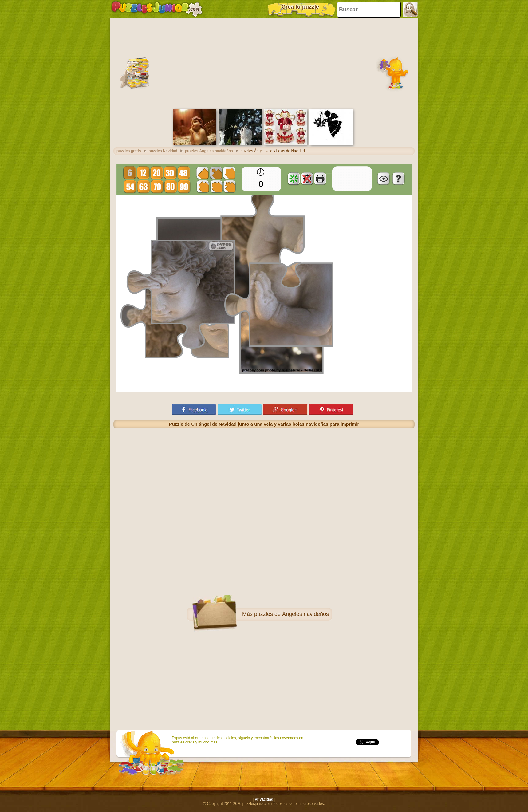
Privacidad (264, 799)
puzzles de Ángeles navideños (292, 614)
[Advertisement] (264, 63)
